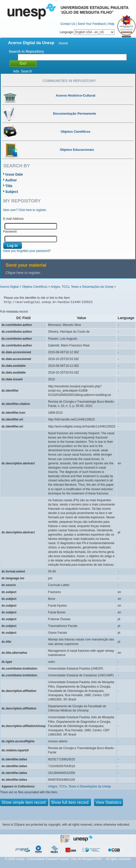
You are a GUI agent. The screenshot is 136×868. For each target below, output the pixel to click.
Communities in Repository (69, 81)
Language (87, 32)
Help (111, 24)
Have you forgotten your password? (27, 251)
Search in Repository (26, 51)
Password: (10, 232)
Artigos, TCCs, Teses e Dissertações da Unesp (82, 287)
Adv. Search (22, 71)
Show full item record (70, 802)
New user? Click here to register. (25, 210)
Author (11, 180)
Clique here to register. (23, 273)
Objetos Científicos (35, 287)
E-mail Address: (14, 219)
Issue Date (14, 174)
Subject (12, 192)
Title (9, 186)
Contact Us (68, 24)
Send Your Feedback (92, 24)
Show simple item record (24, 802)
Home (63, 43)
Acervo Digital (9, 287)
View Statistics (108, 802)
